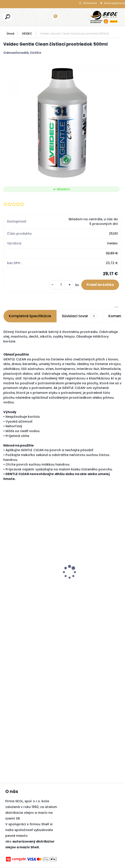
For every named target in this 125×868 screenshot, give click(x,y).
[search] (8, 17)
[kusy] (61, 285)
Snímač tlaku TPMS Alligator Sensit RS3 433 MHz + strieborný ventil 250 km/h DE (76, 562)
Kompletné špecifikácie (30, 316)
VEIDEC (27, 34)
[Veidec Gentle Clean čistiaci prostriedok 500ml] (62, 121)
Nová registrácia (115, 3)
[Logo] (104, 17)
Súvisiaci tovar (80, 316)
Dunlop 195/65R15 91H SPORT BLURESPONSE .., (25, 583)
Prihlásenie (90, 3)
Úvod (10, 34)
